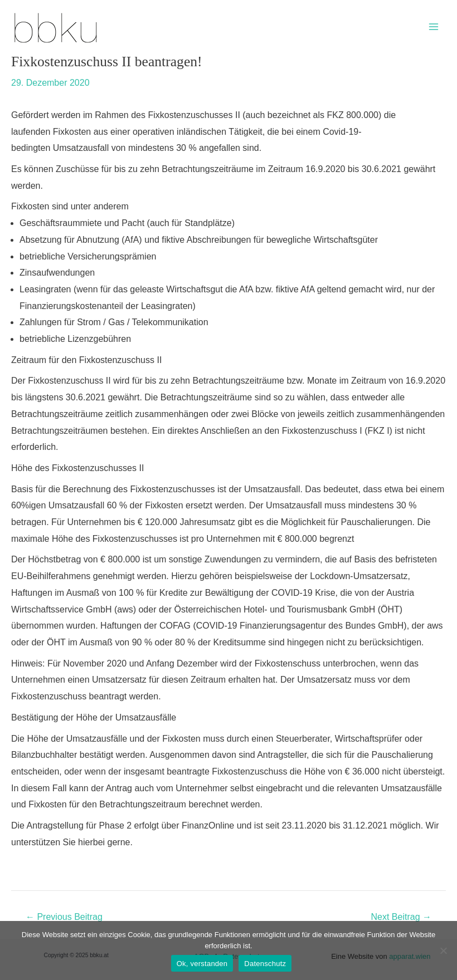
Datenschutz (265, 964)
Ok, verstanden (202, 964)
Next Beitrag (401, 917)
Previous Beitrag (64, 917)
